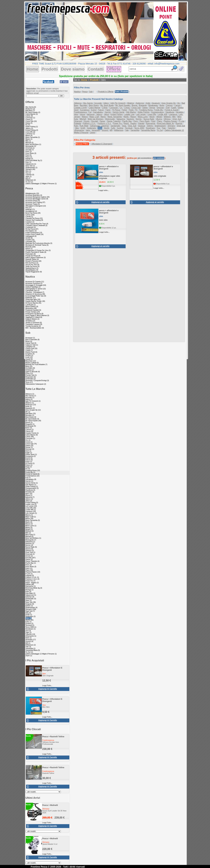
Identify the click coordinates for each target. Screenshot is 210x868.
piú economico (145, 158)
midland (167, 117)
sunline (120, 128)
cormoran (114, 108)
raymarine (151, 123)
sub (91, 92)
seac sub (132, 126)
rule (76, 126)
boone (135, 105)
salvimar (105, 126)
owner (102, 121)
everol (94, 110)
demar (152, 108)
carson (177, 105)
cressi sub (136, 108)
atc (179, 103)
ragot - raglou (130, 123)
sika (77, 128)
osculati (94, 121)
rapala (141, 123)
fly (136, 110)
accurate (98, 103)
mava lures (143, 117)
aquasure (156, 103)
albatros (130, 103)
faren (108, 110)
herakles (180, 112)
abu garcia (88, 103)
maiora (85, 117)
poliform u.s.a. (89, 123)
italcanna (91, 114)
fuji (90, 112)
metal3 (159, 117)
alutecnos (140, 103)
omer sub (177, 119)
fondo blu (159, 110)
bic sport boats (107, 105)
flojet (131, 110)
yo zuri (160, 130)
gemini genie (118, 112)
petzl (153, 121)
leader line (129, 114)
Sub (28, 333)
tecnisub (129, 128)
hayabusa (170, 112)
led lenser (141, 114)
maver (152, 117)
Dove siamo (73, 69)
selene (150, 126)
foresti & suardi (172, 110)
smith (83, 128)
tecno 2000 (139, 128)
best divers (94, 105)
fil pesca (116, 110)
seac (124, 126)
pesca (45, 668)
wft (111, 130)
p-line (182, 121)
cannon (169, 105)
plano (159, 121)
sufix (113, 128)
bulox (162, 105)
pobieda (78, 123)
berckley (84, 105)
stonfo (107, 128)
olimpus (167, 119)
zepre (93, 133)
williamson (119, 130)
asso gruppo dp (169, 103)
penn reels (145, 121)
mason (133, 117)
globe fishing (143, 112)
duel (168, 108)
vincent (105, 130)
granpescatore (157, 112)
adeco (106, 103)
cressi (127, 108)
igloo (76, 114)
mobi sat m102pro (96, 119)
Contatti (96, 69)
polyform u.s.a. (104, 123)
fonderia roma (146, 110)
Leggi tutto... (47, 686)
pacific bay (127, 121)
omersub (78, 121)
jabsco (99, 114)
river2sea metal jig (165, 123)
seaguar (142, 126)
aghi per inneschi (118, 103)
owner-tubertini (114, 121)
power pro (118, 123)
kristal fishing (116, 114)
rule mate (84, 126)
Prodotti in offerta (106, 92)
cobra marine (94, 108)
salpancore (95, 126)
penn (136, 121)
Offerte (114, 69)
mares (103, 117)
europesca (85, 110)
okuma (159, 119)
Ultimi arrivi (33, 798)
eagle (174, 108)
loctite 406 (162, 114)
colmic (105, 108)
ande (148, 103)
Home (32, 69)
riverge (179, 123)
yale (127, 130)
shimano (171, 126)
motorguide (110, 119)
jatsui (106, 114)
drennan (160, 108)
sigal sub (181, 126)
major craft (94, 117)
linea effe (152, 114)
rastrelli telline (57, 737)
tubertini (171, 128)
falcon (101, 110)
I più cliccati (33, 729)
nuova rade (149, 119)
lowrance (173, 114)
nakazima (121, 119)
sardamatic (115, 126)
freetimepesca (80, 112)
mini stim (103, 220)
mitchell (83, 119)
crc (121, 108)
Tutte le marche (35, 389)
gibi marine (131, 112)
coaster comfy (81, 108)
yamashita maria (148, 130)
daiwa (145, 108)
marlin (126, 117)
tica (158, 128)
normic (139, 119)
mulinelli (54, 805)
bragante (143, 105)
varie (88, 130)
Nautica (30, 277)
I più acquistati (35, 660)
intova (82, 114)
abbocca (78, 103)
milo (174, 117)
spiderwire (92, 128)
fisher (124, 110)
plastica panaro (170, 121)
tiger (164, 128)
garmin (108, 112)
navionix (130, 119)
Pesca (29, 188)
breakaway (153, 105)
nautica (77, 92)
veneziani (96, 130)
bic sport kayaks (123, 105)
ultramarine (79, 130)
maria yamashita (115, 117)
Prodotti (50, 69)
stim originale (160, 176)
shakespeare (160, 126)
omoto (87, 121)
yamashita (135, 130)
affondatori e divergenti (102, 144)
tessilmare (150, 128)
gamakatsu (98, 112)
